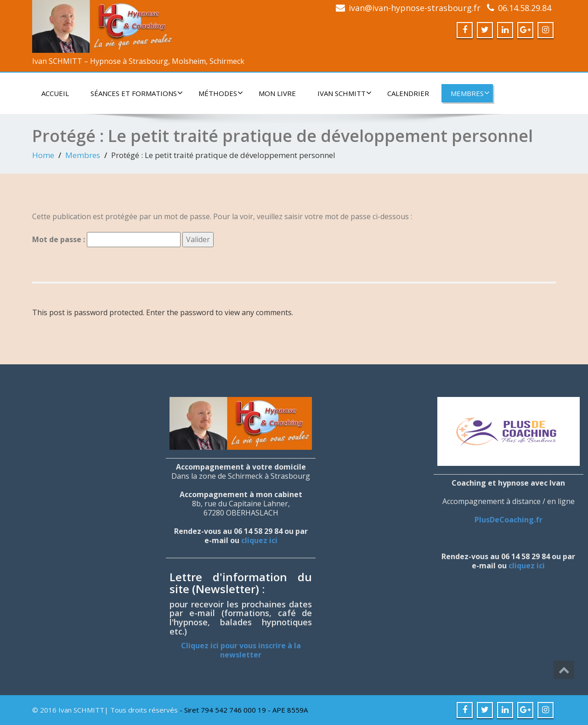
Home (43, 155)
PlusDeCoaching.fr (509, 520)
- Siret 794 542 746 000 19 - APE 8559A (244, 710)
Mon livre (277, 93)
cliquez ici (259, 540)
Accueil (55, 93)
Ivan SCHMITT (345, 93)
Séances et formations (137, 93)
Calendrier (408, 93)
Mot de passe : (106, 240)
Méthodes (221, 93)
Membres (470, 93)
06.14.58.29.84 (525, 8)
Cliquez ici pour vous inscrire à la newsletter (241, 650)
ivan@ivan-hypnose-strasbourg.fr (415, 8)
